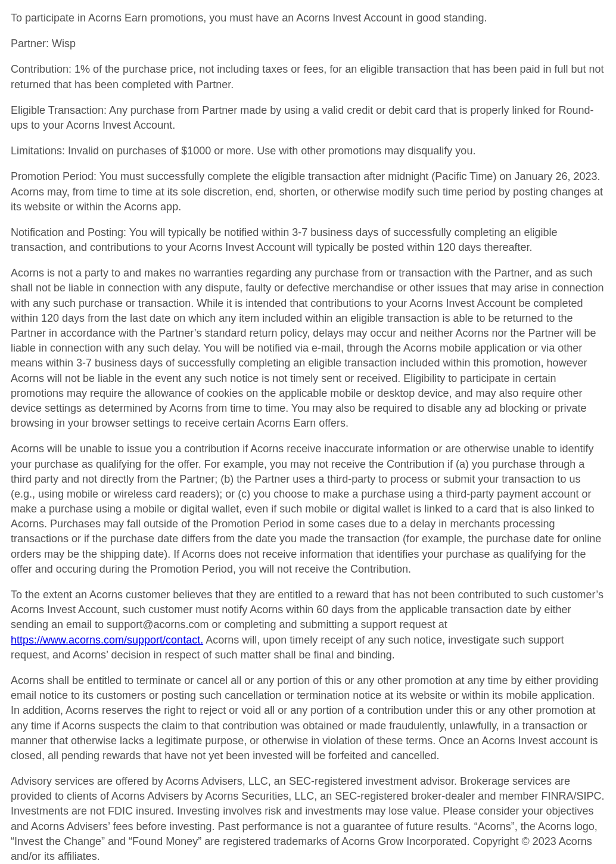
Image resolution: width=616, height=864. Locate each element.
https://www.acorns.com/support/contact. (107, 640)
